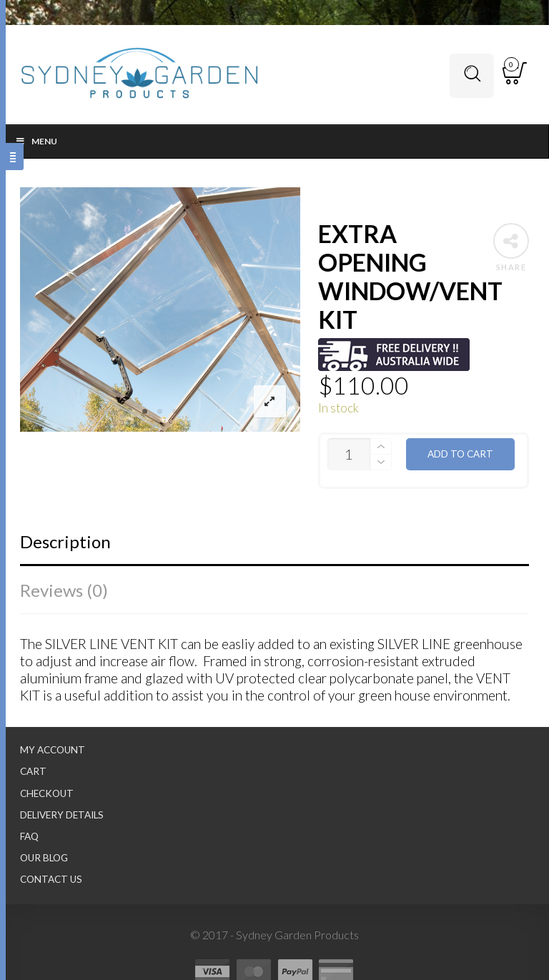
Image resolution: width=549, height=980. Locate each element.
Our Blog (44, 858)
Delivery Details (62, 815)
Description (65, 541)
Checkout (47, 793)
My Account (53, 750)
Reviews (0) (64, 590)
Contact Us (51, 879)
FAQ (29, 836)
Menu (36, 141)
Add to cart (460, 454)
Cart (33, 771)
